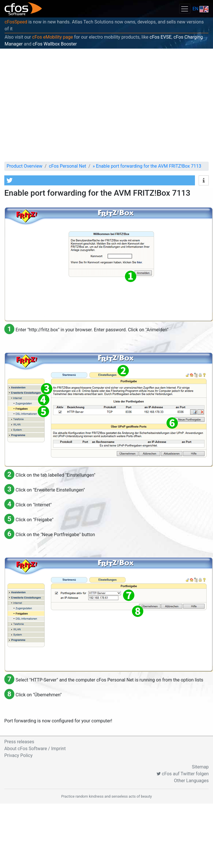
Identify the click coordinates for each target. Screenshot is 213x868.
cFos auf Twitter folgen (183, 774)
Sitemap (200, 767)
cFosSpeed (16, 22)
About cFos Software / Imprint (35, 749)
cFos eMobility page (53, 37)
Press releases (19, 742)
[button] (100, 180)
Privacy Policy (18, 755)
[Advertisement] (54, 105)
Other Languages (191, 781)
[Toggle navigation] (185, 9)
